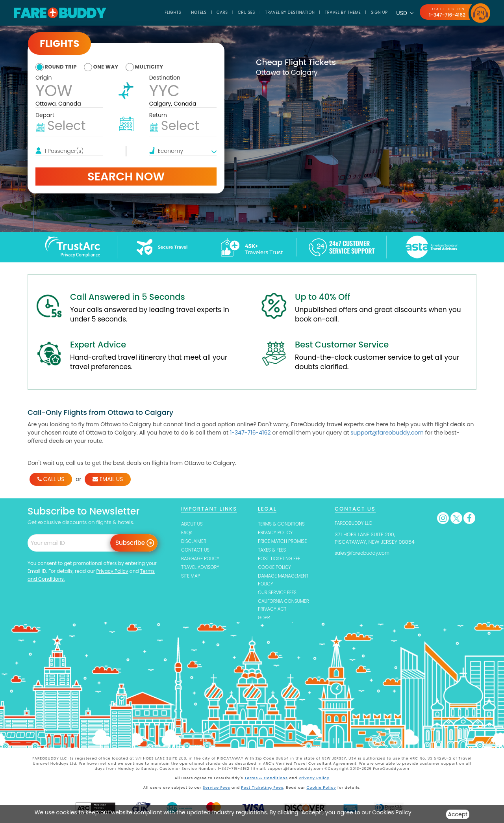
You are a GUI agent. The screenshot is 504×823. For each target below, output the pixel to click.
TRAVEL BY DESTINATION (276, 13)
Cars (201, 13)
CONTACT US (197, 551)
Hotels (176, 13)
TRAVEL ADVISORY (202, 568)
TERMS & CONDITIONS (284, 524)
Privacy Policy (112, 571)
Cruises (228, 13)
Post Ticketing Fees (262, 790)
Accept (458, 814)
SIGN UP (375, 13)
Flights (148, 13)
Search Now (126, 176)
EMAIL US (108, 479)
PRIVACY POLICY (277, 533)
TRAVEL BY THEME (335, 13)
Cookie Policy (320, 790)
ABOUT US (193, 524)
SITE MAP (192, 577)
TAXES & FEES (273, 551)
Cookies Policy (392, 812)
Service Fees (217, 790)
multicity (163, 67)
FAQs (187, 533)
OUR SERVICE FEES (279, 594)
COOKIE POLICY (276, 568)
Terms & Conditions (267, 780)
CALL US (51, 479)
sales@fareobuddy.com (365, 553)
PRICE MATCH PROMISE (285, 542)
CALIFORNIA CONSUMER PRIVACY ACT (286, 607)
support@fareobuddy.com (387, 433)
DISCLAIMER (195, 542)
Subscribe (130, 543)
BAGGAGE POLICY (202, 560)
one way (114, 67)
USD (402, 13)
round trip (63, 67)
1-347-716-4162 (446, 15)
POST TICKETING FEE (281, 560)
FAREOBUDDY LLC (356, 523)
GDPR (265, 620)
